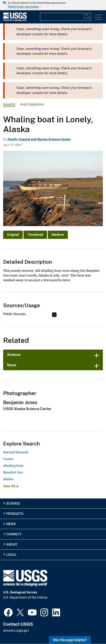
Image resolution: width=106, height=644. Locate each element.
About (12, 544)
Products (15, 514)
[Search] (87, 17)
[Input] (65, 17)
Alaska (8, 479)
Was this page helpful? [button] (70, 640)
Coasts (8, 459)
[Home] (15, 20)
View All (11, 486)
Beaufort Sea (13, 472)
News (12, 365)
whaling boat (13, 466)
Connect (14, 534)
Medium (58, 235)
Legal (11, 555)
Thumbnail (35, 235)
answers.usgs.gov (16, 631)
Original (13, 235)
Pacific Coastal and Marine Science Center (39, 139)
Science (14, 355)
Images (9, 105)
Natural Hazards (16, 452)
